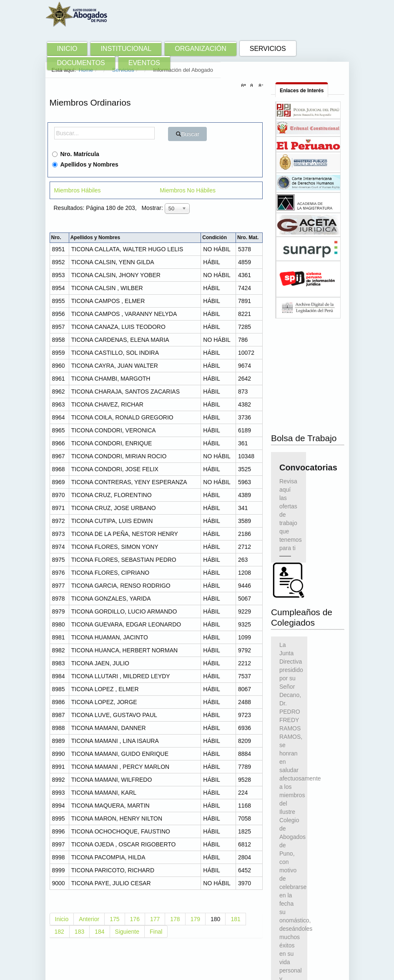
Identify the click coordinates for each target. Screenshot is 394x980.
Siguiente (127, 932)
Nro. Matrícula (76, 154)
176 (135, 919)
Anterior (89, 919)
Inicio (62, 919)
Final (156, 932)
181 (235, 919)
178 (175, 919)
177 (155, 919)
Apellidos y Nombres (85, 164)
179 (195, 919)
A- (260, 86)
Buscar (188, 134)
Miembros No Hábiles (188, 190)
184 (99, 932)
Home (86, 70)
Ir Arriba (330, 970)
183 (79, 932)
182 (59, 932)
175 (114, 919)
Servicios (123, 70)
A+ (245, 86)
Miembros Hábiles (78, 190)
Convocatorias (289, 381)
